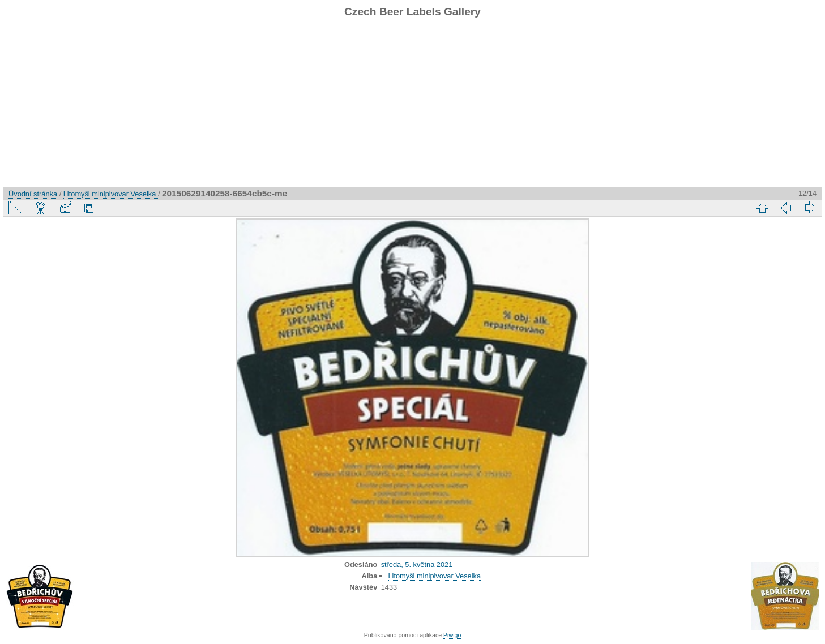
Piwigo (452, 635)
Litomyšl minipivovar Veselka (111, 194)
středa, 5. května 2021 (417, 564)
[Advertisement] (413, 108)
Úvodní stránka (33, 194)
